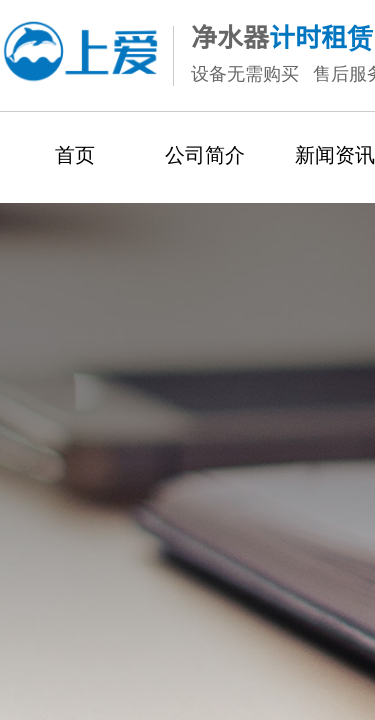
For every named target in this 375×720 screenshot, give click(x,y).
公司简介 (205, 155)
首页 (75, 155)
